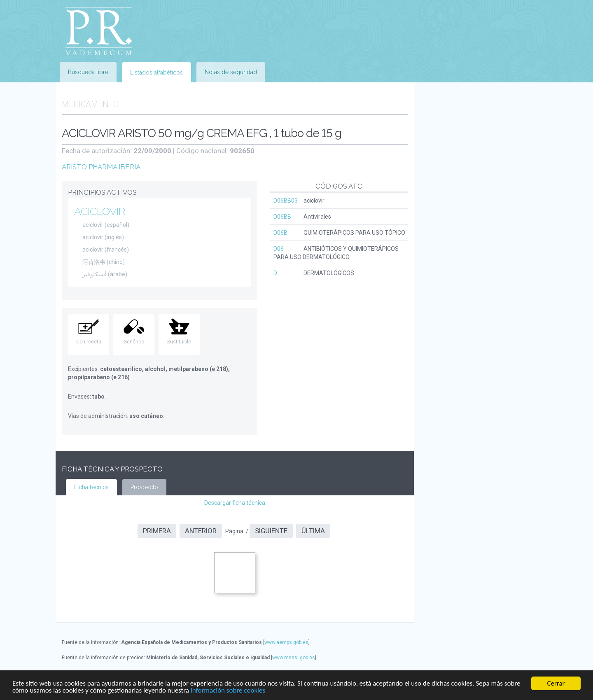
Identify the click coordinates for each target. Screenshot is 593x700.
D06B (280, 233)
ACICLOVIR (100, 211)
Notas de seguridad (231, 72)
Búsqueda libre (88, 72)
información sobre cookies (228, 691)
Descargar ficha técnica (235, 503)
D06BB (282, 217)
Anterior (201, 531)
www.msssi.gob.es (294, 658)
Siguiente (271, 531)
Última (313, 531)
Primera (157, 531)
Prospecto (144, 487)
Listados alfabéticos (156, 72)
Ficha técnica (91, 487)
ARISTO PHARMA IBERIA (101, 167)
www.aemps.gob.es (286, 642)
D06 (279, 249)
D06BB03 (286, 201)
